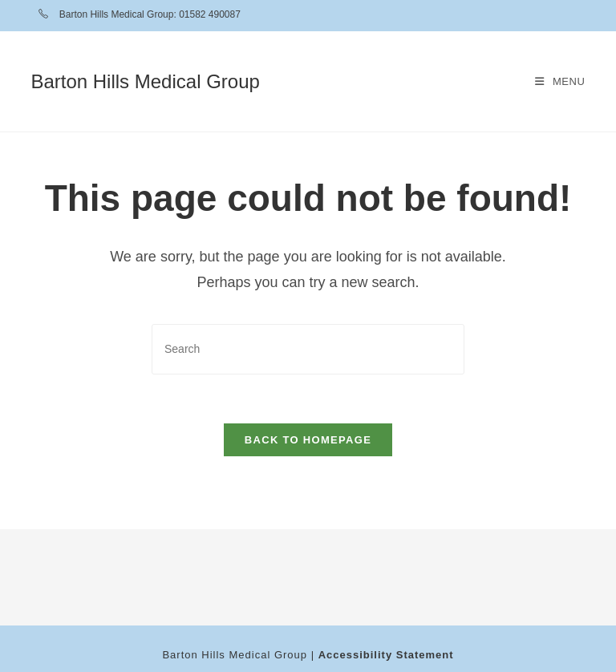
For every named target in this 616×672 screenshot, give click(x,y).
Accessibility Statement (386, 655)
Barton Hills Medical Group (145, 81)
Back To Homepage (308, 440)
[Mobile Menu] (560, 81)
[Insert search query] (308, 349)
